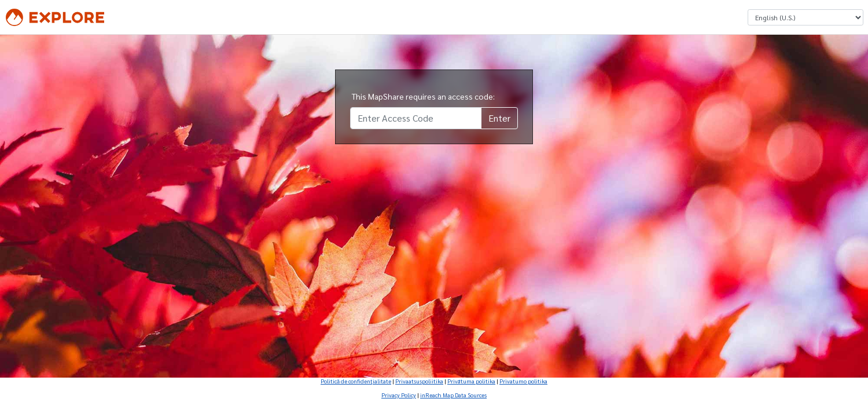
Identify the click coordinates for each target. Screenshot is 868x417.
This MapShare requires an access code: (423, 96)
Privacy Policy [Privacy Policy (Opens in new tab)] (399, 395)
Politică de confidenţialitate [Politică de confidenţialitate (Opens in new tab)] (356, 381)
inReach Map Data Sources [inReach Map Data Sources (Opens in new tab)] (453, 395)
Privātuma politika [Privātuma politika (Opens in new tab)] (471, 381)
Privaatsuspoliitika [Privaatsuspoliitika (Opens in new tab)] (419, 381)
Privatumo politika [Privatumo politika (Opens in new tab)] (523, 381)
